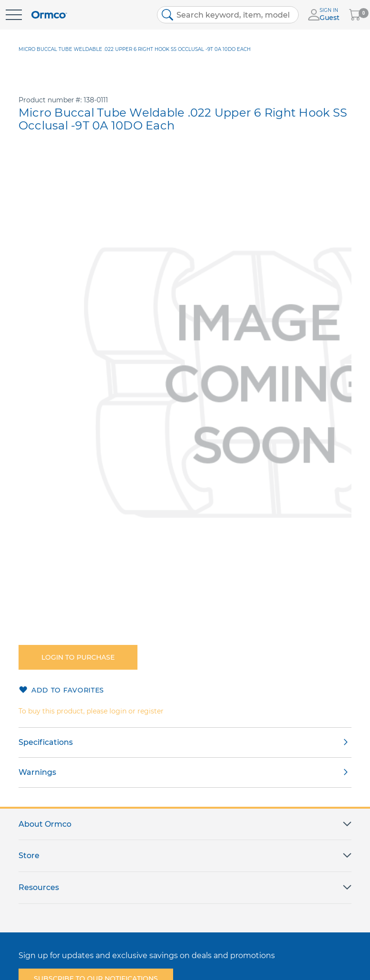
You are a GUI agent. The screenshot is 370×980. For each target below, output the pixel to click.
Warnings (37, 772)
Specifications (46, 742)
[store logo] (49, 15)
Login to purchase (78, 657)
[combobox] (228, 15)
